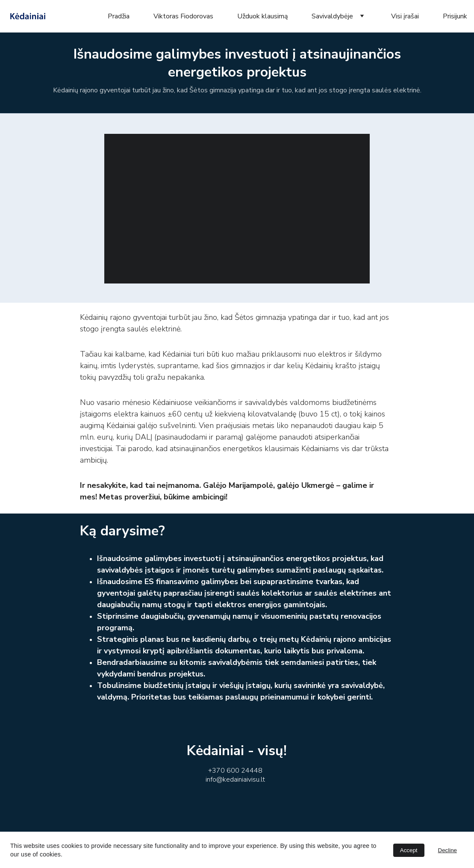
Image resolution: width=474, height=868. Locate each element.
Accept (409, 850)
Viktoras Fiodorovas (183, 16)
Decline (448, 850)
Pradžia (119, 16)
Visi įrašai (405, 16)
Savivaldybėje (332, 16)
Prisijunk (455, 16)
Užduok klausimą (262, 16)
